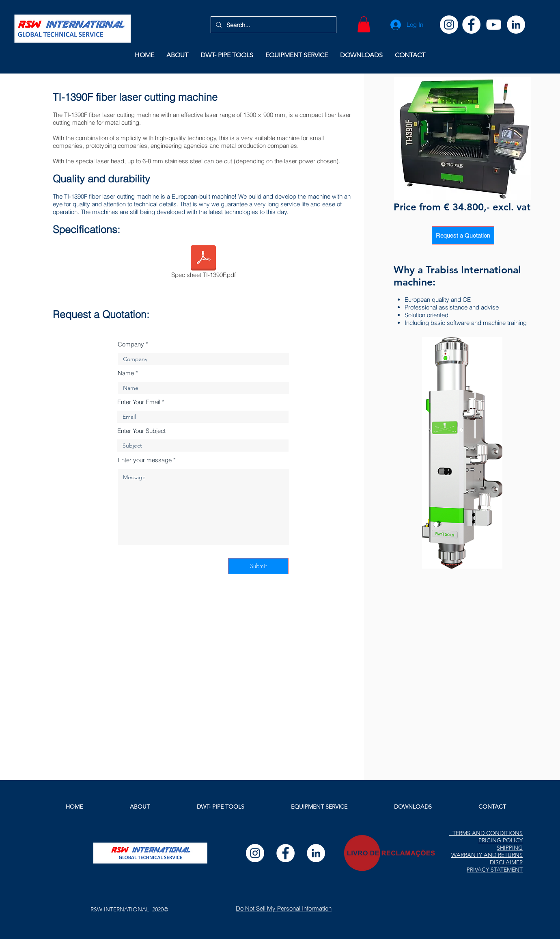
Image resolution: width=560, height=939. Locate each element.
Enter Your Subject (141, 431)
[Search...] (273, 25)
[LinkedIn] (516, 25)
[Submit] (258, 566)
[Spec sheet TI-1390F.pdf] (203, 263)
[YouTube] (494, 25)
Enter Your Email (139, 402)
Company (131, 344)
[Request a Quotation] (463, 235)
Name (126, 373)
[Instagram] (449, 25)
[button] (364, 24)
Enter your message (145, 460)
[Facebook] (471, 25)
